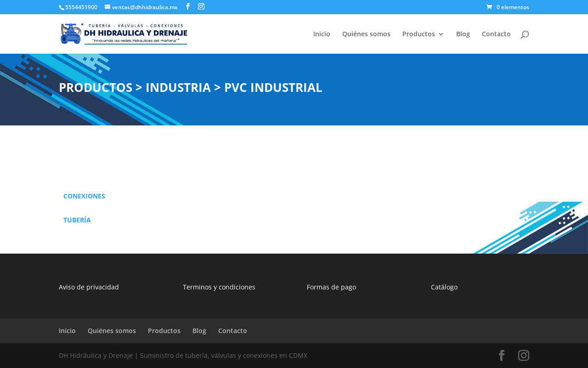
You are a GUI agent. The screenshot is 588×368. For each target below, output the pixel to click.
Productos (419, 34)
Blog (463, 34)
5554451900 (81, 7)
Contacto (496, 34)
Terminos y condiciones (219, 287)
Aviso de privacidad (89, 287)
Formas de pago (331, 287)
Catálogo (444, 287)
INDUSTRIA (178, 87)
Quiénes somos (366, 34)
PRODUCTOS (96, 87)
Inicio (322, 34)
